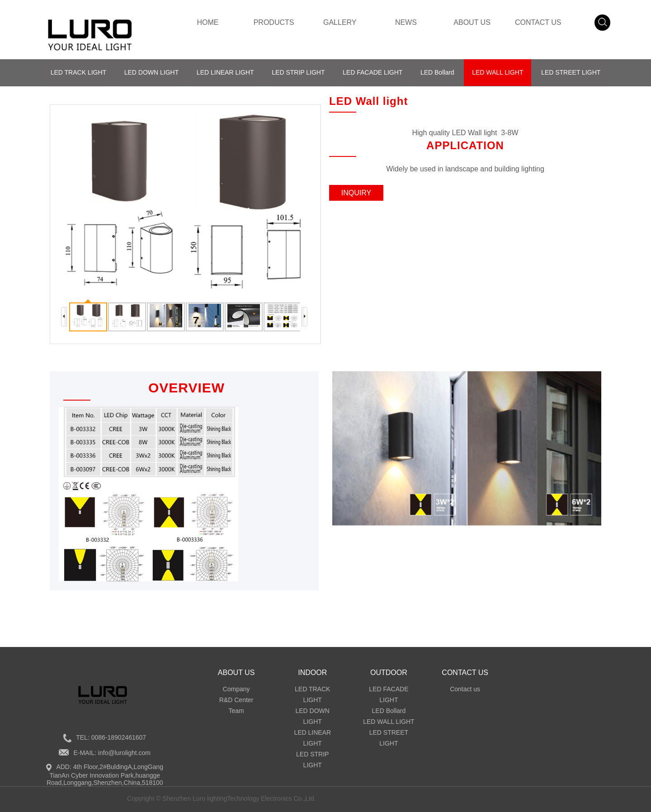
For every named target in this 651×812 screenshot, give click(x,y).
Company (236, 689)
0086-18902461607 (119, 737)
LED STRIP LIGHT (298, 73)
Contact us (465, 689)
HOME (208, 22)
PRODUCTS (274, 22)
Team (236, 711)
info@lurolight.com (124, 753)
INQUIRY (356, 193)
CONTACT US (538, 22)
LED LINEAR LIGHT (225, 73)
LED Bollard (437, 73)
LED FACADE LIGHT (373, 73)
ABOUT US (472, 22)
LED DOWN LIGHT (151, 73)
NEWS (406, 22)
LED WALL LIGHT (498, 73)
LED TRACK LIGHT (78, 73)
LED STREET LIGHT (571, 73)
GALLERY (340, 22)
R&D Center (236, 700)
